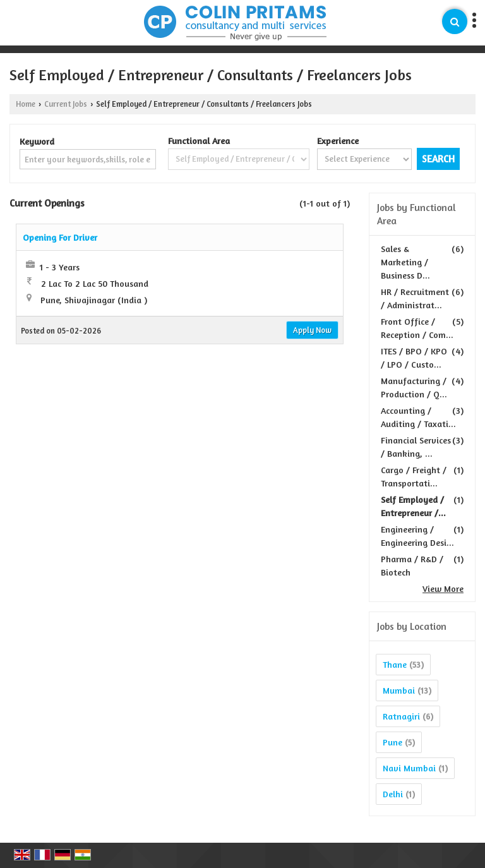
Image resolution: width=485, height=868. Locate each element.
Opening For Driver (60, 237)
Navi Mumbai (409, 768)
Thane (395, 664)
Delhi (393, 794)
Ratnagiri (401, 716)
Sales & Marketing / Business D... (405, 262)
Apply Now (312, 330)
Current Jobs (66, 104)
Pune (392, 742)
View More (443, 588)
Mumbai (399, 690)
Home (26, 104)
